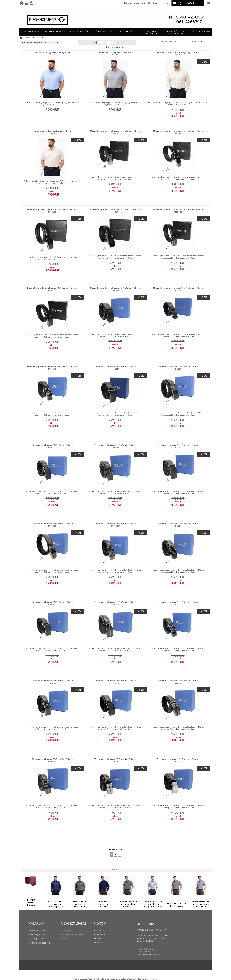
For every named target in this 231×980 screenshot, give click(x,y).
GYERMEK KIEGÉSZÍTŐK (152, 32)
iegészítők (40, 934)
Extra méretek (55, 38)
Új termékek (116, 870)
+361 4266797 (144, 952)
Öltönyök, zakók (37, 930)
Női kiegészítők (36, 939)
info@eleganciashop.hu (148, 954)
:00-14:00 (161, 938)
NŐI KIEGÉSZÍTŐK (128, 31)
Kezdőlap (98, 942)
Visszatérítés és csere (72, 935)
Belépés (98, 930)
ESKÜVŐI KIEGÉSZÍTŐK (200, 31)
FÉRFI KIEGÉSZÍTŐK (103, 31)
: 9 (155, 938)
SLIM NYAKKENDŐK (31, 31)
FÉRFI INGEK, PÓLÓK (79, 31)
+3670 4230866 (145, 949)
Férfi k (32, 934)
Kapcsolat (66, 931)
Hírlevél (97, 938)
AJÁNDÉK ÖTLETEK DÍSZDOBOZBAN (176, 32)
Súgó (64, 939)
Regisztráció (100, 934)
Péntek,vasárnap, (145, 938)
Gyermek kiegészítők (39, 943)
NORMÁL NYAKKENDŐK (55, 31)
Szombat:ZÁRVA (145, 941)
